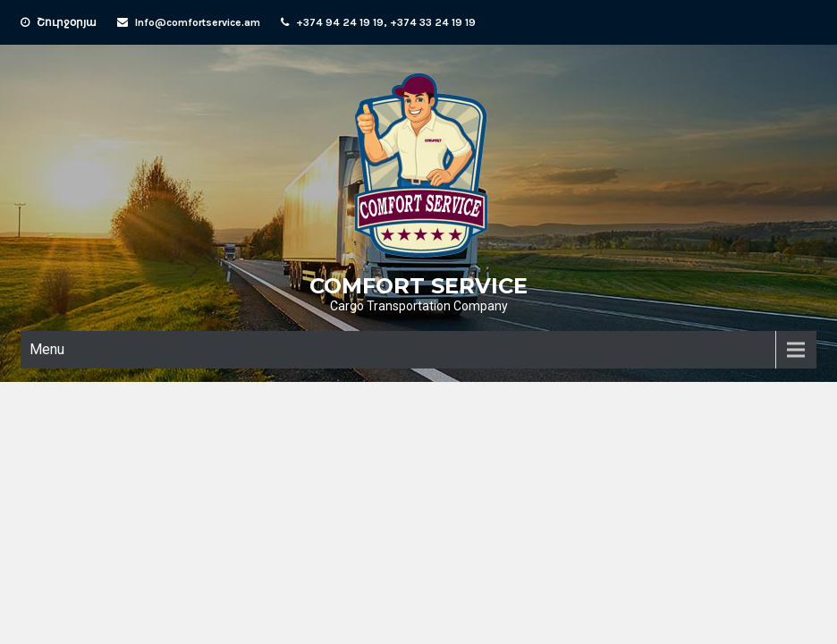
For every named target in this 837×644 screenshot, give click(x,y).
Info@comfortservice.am (198, 22)
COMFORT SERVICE (418, 286)
